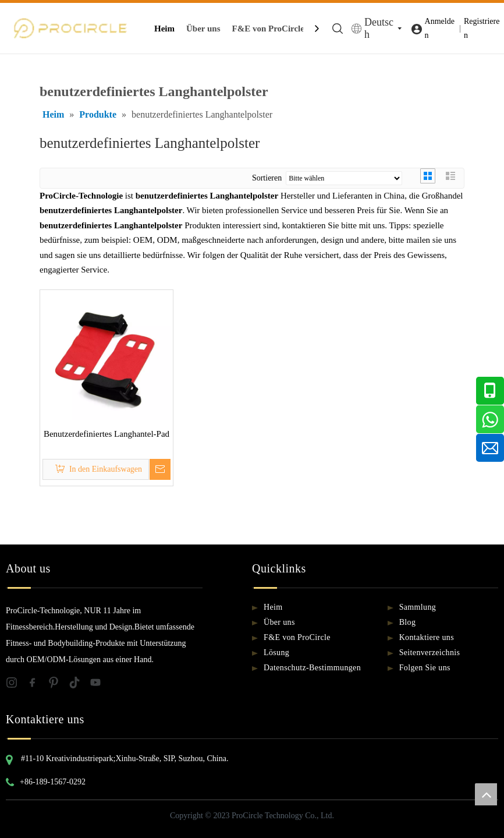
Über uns (203, 29)
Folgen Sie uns (425, 668)
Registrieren (482, 28)
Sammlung (418, 607)
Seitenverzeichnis (430, 653)
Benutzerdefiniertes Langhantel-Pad (107, 434)
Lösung (276, 653)
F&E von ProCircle (268, 29)
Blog (408, 622)
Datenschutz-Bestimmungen (312, 668)
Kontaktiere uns (427, 637)
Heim (164, 29)
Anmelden (440, 28)
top (486, 794)
